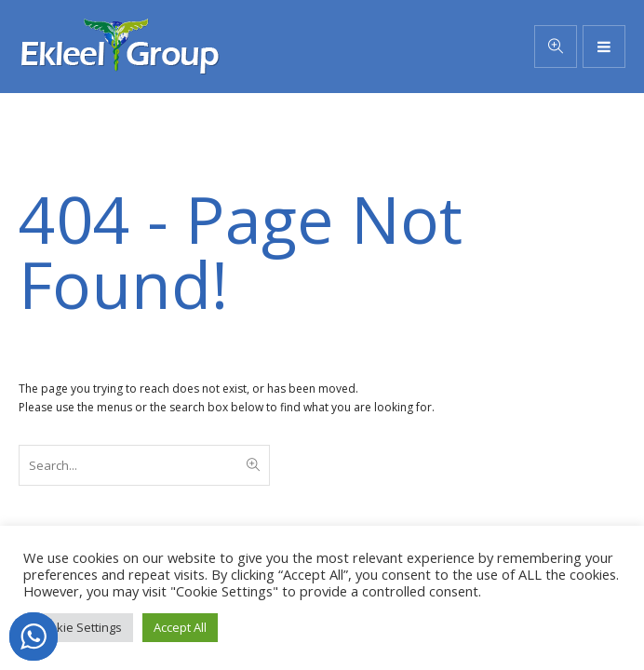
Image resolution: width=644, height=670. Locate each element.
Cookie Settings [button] (78, 627)
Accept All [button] (180, 627)
